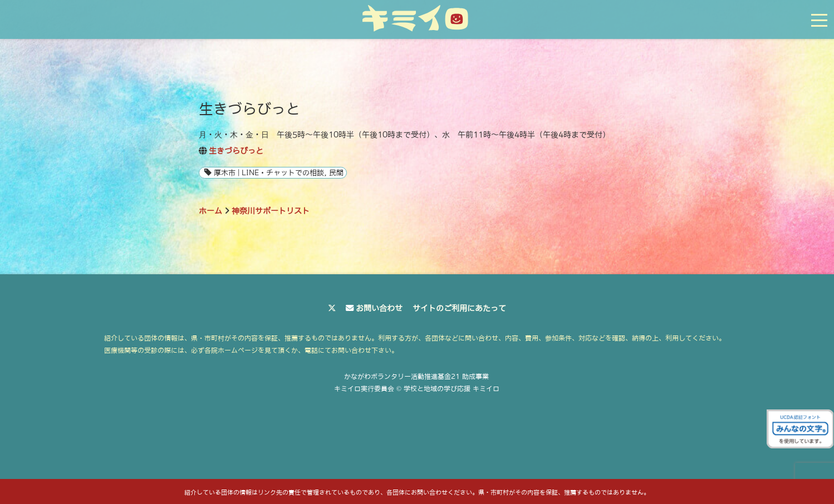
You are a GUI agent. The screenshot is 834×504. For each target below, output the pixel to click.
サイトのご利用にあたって (459, 308)
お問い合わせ (379, 308)
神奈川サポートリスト (271, 211)
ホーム (210, 211)
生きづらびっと (236, 151)
